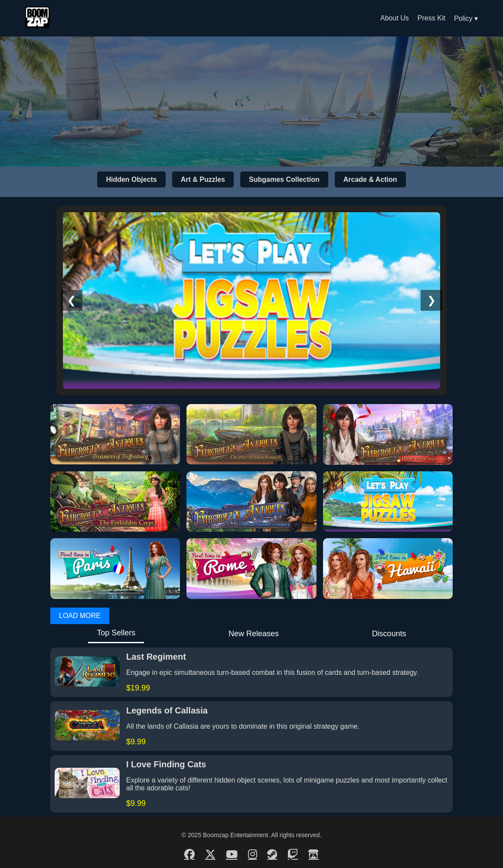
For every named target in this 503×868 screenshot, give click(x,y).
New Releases (254, 634)
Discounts (389, 634)
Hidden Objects (131, 179)
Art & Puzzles (203, 179)
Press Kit (431, 18)
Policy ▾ (466, 18)
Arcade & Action (370, 179)
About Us (395, 18)
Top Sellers (116, 633)
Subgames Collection (284, 179)
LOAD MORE (80, 616)
